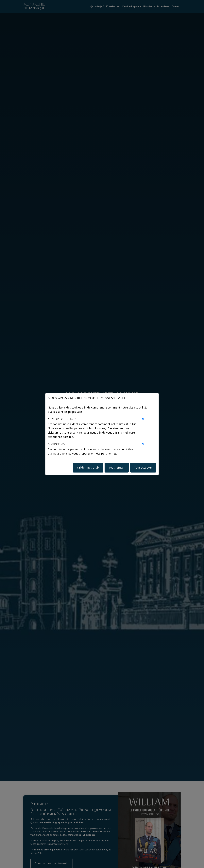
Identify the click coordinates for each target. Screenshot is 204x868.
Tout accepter (143, 467)
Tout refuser (117, 467)
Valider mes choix (88, 467)
